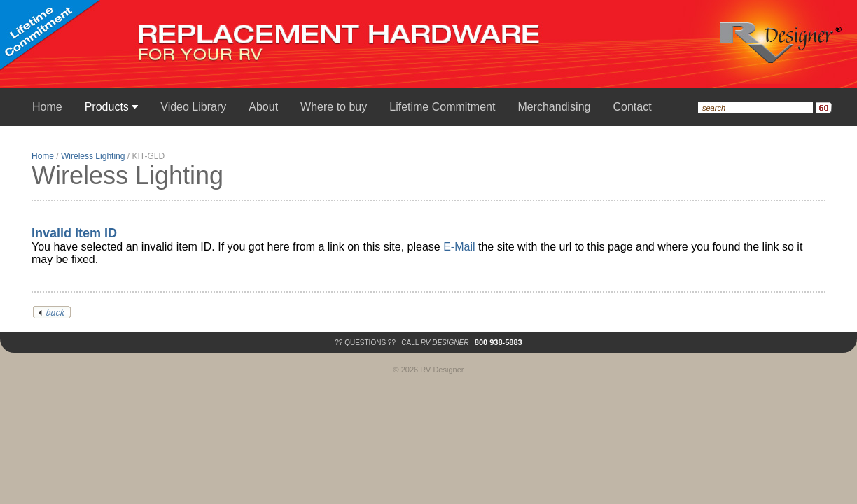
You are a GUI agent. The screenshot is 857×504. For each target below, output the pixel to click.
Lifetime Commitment (442, 107)
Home (47, 107)
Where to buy (334, 107)
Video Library (193, 107)
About (263, 107)
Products (112, 107)
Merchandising (554, 107)
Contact (632, 107)
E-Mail (459, 247)
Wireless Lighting (93, 156)
